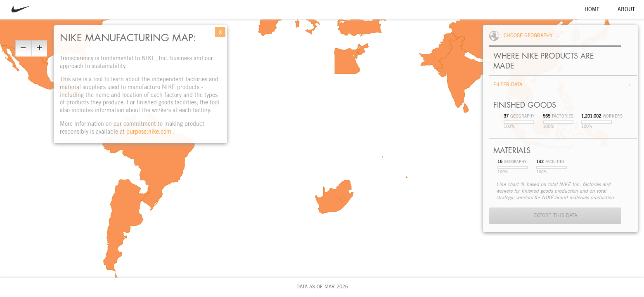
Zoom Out (23, 48)
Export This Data (555, 216)
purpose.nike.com (150, 132)
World (496, 36)
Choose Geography (528, 36)
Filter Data (508, 85)
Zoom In (39, 48)
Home (592, 10)
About (626, 10)
